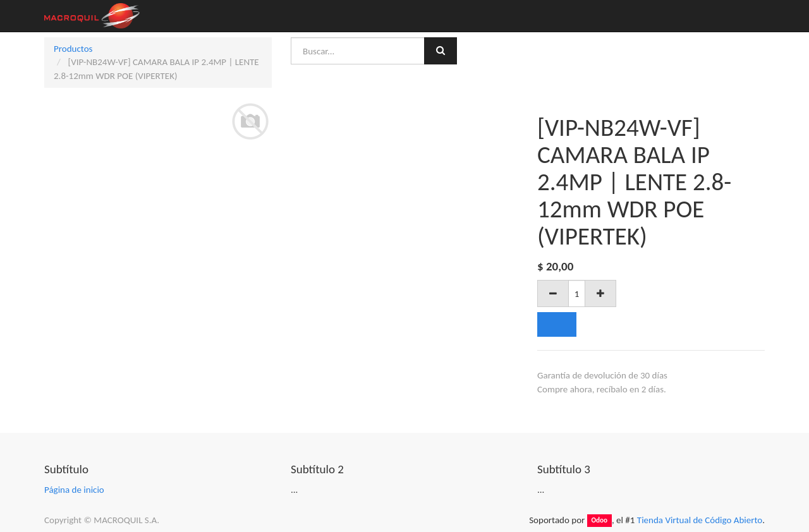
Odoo (599, 521)
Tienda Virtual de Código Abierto (700, 520)
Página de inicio (74, 490)
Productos (73, 49)
